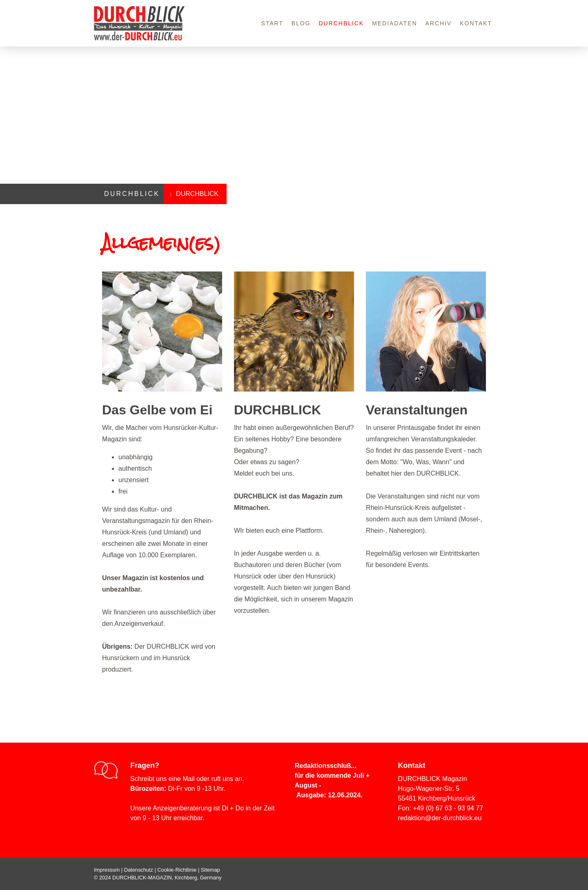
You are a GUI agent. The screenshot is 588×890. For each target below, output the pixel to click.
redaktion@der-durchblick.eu (440, 818)
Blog (301, 23)
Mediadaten (394, 23)
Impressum (107, 870)
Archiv (439, 23)
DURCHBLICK (342, 23)
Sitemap (210, 870)
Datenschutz (139, 870)
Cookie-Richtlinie (177, 870)
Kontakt (476, 23)
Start (272, 23)
